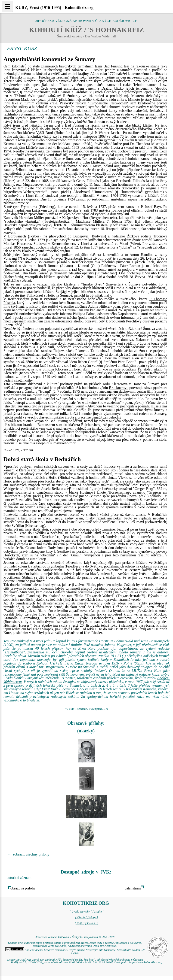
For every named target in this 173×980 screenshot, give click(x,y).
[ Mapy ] (93, 917)
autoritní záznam (19, 878)
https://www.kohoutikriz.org (146, 962)
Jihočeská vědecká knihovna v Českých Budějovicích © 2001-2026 (75, 937)
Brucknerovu (119, 388)
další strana (133, 888)
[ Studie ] (98, 912)
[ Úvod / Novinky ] (80, 912)
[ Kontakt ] (92, 923)
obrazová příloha (23, 888)
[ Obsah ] (81, 917)
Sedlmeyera (12, 391)
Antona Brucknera (17, 358)
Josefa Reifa (51, 489)
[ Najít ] (80, 923)
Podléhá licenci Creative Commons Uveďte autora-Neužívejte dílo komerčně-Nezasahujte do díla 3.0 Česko (75, 951)
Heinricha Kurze (71, 663)
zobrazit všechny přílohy (31, 854)
